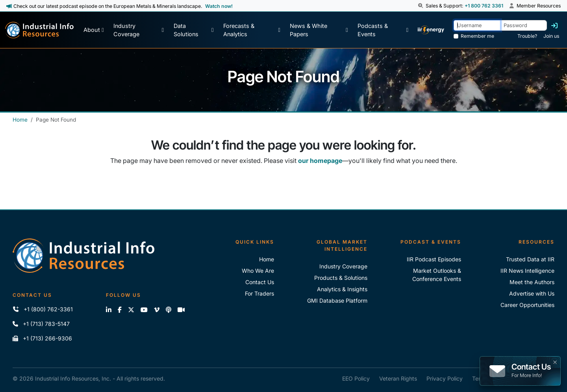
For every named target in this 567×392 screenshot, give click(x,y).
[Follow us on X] (131, 310)
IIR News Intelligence (527, 271)
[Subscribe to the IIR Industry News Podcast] (169, 310)
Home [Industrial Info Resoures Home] (267, 259)
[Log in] (554, 26)
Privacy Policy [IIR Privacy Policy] (445, 378)
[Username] (477, 25)
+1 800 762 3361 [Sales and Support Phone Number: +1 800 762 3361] (484, 6)
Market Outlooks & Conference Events (437, 275)
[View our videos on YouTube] (144, 310)
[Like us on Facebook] (120, 310)
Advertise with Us (532, 293)
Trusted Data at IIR (530, 259)
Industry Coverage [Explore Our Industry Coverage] (343, 266)
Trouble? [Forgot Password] (527, 36)
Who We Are (258, 271)
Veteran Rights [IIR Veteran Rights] (398, 378)
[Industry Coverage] (139, 30)
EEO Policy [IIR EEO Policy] (356, 378)
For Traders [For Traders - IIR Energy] (259, 293)
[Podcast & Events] (383, 30)
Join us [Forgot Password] (551, 36)
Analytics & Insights (342, 289)
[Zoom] (181, 310)
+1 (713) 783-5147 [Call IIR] (41, 324)
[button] (421, 6)
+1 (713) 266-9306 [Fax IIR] (42, 338)
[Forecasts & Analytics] (252, 30)
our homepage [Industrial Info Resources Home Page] (320, 161)
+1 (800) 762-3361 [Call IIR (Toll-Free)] (43, 309)
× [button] (555, 361)
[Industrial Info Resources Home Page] (39, 30)
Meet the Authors (532, 282)
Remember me (477, 36)
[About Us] (94, 30)
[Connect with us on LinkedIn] (109, 310)
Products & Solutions (341, 278)
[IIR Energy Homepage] (431, 30)
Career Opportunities (527, 305)
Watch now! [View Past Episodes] (219, 6)
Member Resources (535, 6)
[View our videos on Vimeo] (157, 310)
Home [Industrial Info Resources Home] (20, 120)
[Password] (523, 25)
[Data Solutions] (194, 30)
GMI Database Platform (337, 300)
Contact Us (260, 282)
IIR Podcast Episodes (434, 259)
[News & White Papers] (319, 30)
